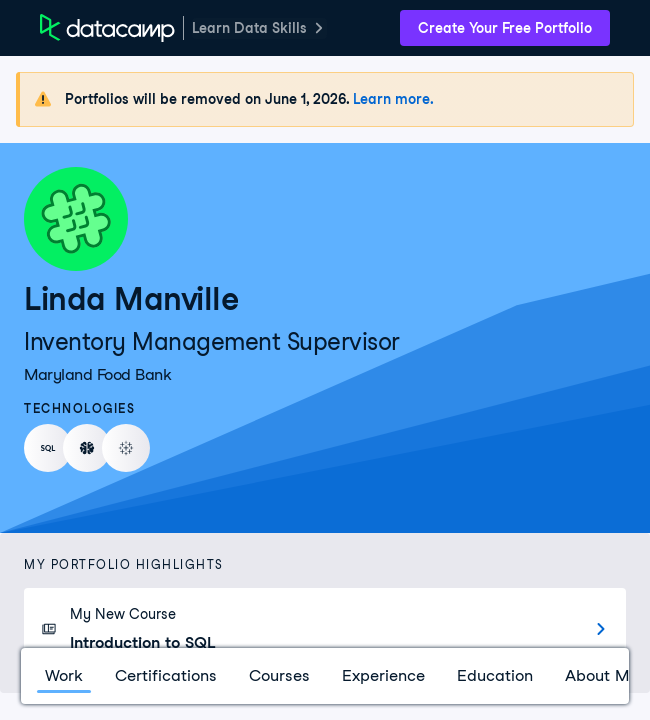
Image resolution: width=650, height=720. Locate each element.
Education (495, 675)
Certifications (166, 675)
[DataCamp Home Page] (107, 28)
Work (64, 675)
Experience (383, 675)
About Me (601, 675)
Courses (279, 675)
